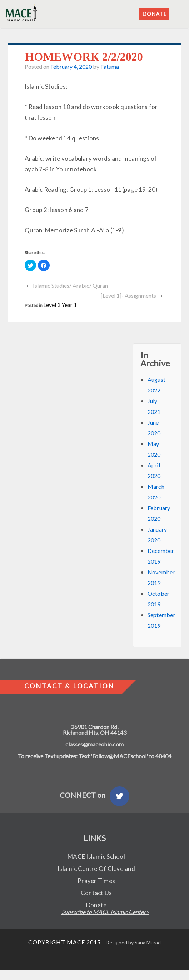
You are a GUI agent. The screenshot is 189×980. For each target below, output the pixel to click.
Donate (96, 905)
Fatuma (110, 66)
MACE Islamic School (96, 856)
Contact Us (96, 893)
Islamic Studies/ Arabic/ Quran (70, 285)
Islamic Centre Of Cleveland (96, 869)
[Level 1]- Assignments (128, 295)
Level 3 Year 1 (60, 305)
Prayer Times (96, 881)
